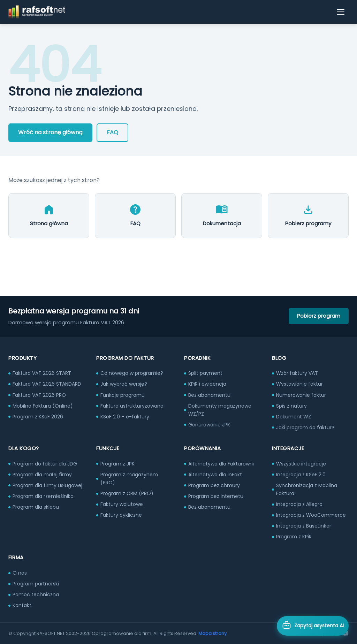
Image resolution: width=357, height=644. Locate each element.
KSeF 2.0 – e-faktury (125, 417)
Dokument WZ (294, 417)
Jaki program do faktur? (305, 427)
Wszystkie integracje (301, 464)
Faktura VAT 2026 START (42, 373)
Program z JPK (117, 464)
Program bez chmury (214, 485)
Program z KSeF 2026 (38, 417)
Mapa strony (212, 633)
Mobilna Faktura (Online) (43, 406)
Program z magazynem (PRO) (129, 479)
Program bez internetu (216, 496)
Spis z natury (291, 406)
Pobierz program (319, 316)
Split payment (205, 373)
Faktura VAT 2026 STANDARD (47, 384)
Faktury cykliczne (121, 515)
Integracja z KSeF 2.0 (301, 475)
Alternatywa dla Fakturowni (221, 464)
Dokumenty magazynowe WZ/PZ (220, 410)
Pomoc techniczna (36, 594)
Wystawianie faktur (299, 384)
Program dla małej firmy (42, 475)
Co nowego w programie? (132, 373)
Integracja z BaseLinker (304, 526)
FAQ (112, 132)
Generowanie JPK (209, 425)
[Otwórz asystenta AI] (313, 626)
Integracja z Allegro (299, 504)
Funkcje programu (123, 395)
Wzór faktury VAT (297, 373)
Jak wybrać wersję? (124, 384)
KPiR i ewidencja (207, 384)
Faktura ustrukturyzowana (132, 406)
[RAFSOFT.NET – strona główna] (37, 12)
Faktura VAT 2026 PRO (39, 395)
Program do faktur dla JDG (45, 464)
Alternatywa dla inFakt (215, 475)
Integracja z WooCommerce (311, 515)
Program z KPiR (294, 537)
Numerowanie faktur (301, 395)
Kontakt (22, 605)
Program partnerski (36, 584)
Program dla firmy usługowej (47, 485)
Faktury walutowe (122, 504)
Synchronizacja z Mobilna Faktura (307, 489)
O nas (20, 573)
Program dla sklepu (36, 507)
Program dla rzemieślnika (43, 496)
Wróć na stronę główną (50, 132)
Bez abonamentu (209, 395)
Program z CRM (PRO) (127, 493)
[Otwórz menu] (341, 12)
